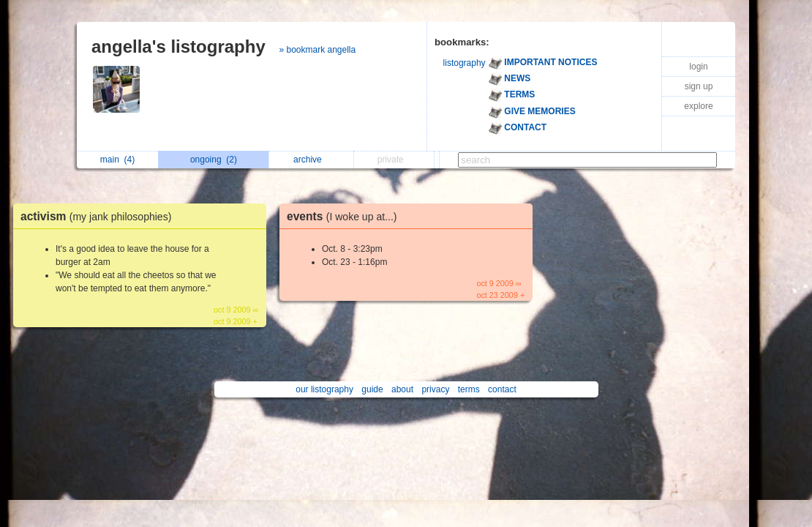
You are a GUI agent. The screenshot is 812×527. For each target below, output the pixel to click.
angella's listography (178, 46)
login (698, 67)
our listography (324, 389)
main (117, 160)
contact (502, 389)
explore (698, 106)
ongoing (214, 160)
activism (99, 216)
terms (469, 389)
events (345, 216)
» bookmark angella (317, 50)
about (402, 389)
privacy (435, 389)
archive (311, 160)
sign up (699, 86)
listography (465, 63)
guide (372, 389)
